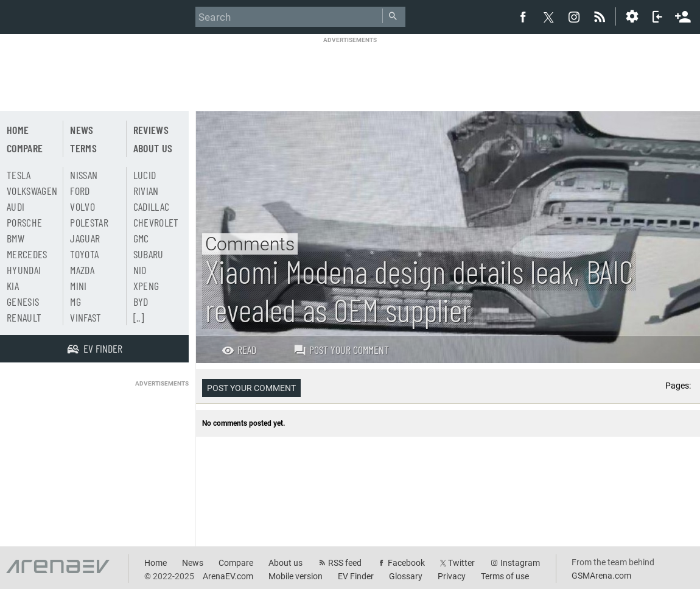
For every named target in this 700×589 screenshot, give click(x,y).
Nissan (84, 175)
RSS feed (345, 563)
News (82, 130)
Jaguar (85, 238)
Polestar (89, 222)
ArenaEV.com (228, 576)
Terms (83, 148)
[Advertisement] (350, 71)
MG (75, 302)
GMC (141, 238)
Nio (140, 270)
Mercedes (27, 254)
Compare (25, 148)
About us (153, 148)
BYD (141, 302)
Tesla (19, 175)
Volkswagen (32, 191)
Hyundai (24, 270)
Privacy (452, 576)
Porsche (24, 222)
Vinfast (86, 317)
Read (239, 350)
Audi (16, 206)
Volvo (82, 206)
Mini (78, 286)
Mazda (82, 270)
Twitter (461, 563)
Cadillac (152, 206)
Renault (24, 317)
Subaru (149, 254)
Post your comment (341, 350)
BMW (16, 238)
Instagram (520, 563)
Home (18, 130)
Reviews (151, 130)
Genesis (23, 302)
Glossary (406, 576)
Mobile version (296, 576)
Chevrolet (156, 222)
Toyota (84, 254)
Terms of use (505, 576)
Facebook (406, 563)
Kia (13, 286)
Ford (80, 191)
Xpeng (146, 286)
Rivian (146, 191)
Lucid (145, 175)
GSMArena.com (601, 576)
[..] (138, 317)
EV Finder (356, 576)
